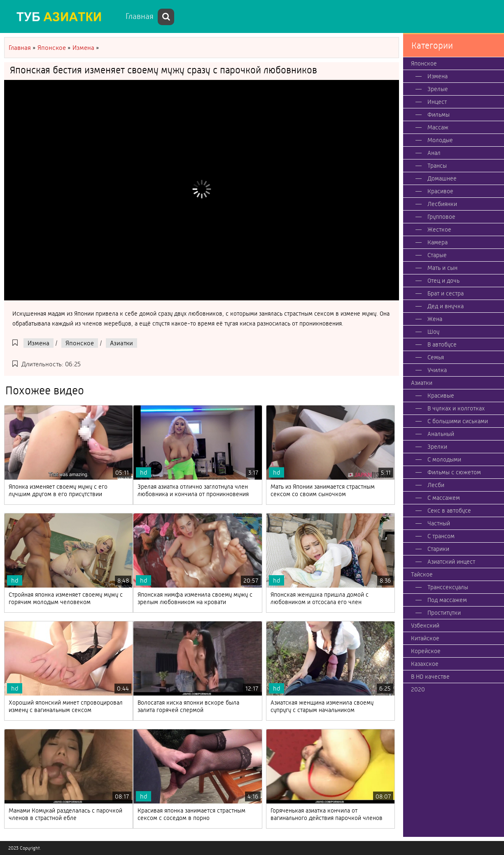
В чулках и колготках (456, 408)
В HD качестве (430, 677)
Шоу (433, 332)
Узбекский (425, 625)
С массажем (444, 498)
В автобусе (442, 344)
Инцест (437, 102)
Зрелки (437, 447)
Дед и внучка (446, 306)
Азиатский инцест (451, 562)
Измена (38, 343)
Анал (434, 153)
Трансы (437, 166)
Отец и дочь (443, 281)
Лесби (436, 485)
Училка (437, 370)
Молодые (440, 140)
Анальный (441, 434)
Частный (439, 523)
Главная (140, 16)
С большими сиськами (458, 421)
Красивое (440, 191)
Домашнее (442, 178)
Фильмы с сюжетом (454, 472)
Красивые (441, 396)
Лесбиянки (442, 204)
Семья (436, 357)
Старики (438, 549)
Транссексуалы (448, 587)
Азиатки (121, 343)
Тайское (422, 574)
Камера (437, 242)
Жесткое (439, 230)
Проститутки (444, 613)
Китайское (425, 638)
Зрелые (438, 89)
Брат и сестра (446, 293)
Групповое (441, 217)
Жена (435, 319)
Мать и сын (442, 268)
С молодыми (444, 459)
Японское (80, 343)
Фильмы (439, 115)
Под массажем (447, 600)
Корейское (426, 651)
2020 (418, 689)
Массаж (438, 127)
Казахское (425, 664)
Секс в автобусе (449, 511)
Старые (437, 255)
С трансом (441, 536)
